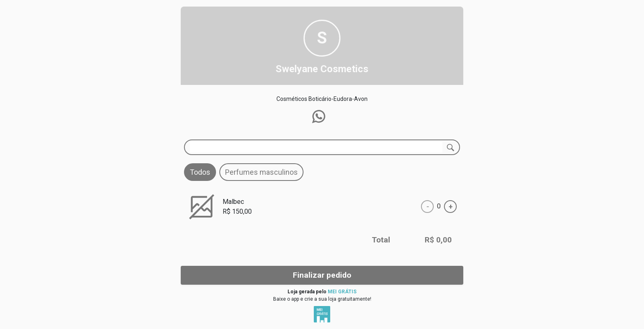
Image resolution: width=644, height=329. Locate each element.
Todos (200, 172)
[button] (319, 117)
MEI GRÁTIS (342, 292)
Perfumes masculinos (261, 172)
